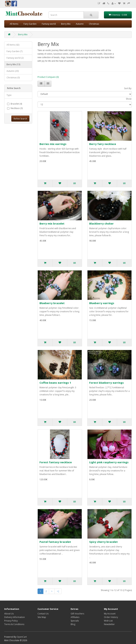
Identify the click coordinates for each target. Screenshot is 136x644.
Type (9, 95)
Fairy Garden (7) (15, 51)
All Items (14, 24)
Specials (75, 621)
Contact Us (43, 614)
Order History (111, 617)
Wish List (108, 621)
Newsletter (109, 624)
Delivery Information (15, 617)
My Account (110, 614)
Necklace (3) (15, 108)
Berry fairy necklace (103, 144)
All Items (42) (13, 45)
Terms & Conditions (14, 624)
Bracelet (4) (15, 104)
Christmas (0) (13, 78)
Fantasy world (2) (15, 58)
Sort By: (128, 88)
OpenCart (22, 637)
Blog (73, 624)
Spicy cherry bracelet (104, 542)
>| (58, 591)
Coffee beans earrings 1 (55, 383)
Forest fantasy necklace (56, 462)
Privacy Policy (11, 621)
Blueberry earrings (102, 303)
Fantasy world (49, 24)
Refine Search (20, 119)
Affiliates (75, 617)
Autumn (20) (13, 71)
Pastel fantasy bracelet (55, 542)
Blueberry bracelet (52, 303)
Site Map (42, 617)
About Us (9, 614)
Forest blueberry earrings (107, 383)
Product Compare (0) (48, 77)
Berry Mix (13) (13, 64)
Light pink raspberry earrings (109, 462)
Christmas (94, 24)
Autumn (80, 24)
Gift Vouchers (77, 614)
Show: (129, 99)
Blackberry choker (101, 223)
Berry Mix (66, 24)
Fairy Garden (30, 24)
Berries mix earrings (53, 144)
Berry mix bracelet (52, 223)
